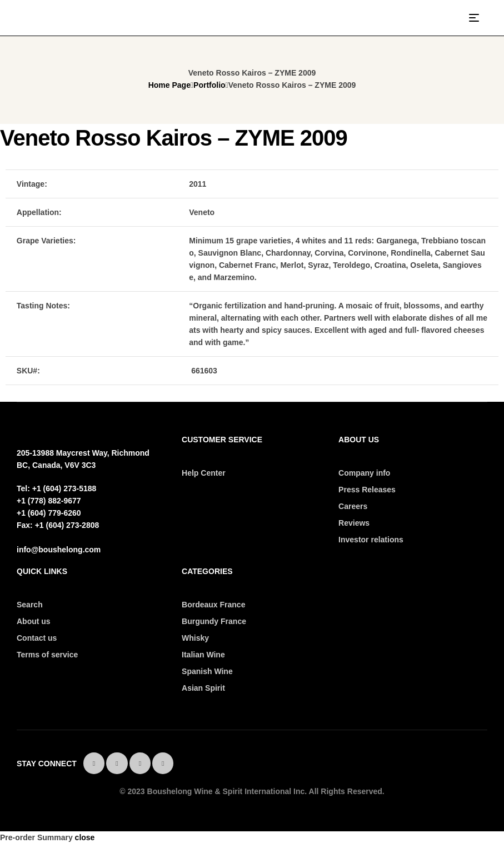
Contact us (37, 638)
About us (34, 621)
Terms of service (47, 655)
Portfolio (209, 85)
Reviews (354, 523)
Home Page (169, 85)
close (85, 837)
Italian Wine (203, 655)
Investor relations (371, 540)
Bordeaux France (213, 605)
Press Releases (367, 490)
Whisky (195, 638)
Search (30, 605)
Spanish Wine (207, 671)
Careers (353, 506)
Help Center (204, 473)
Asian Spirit (203, 688)
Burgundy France (214, 621)
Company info (364, 473)
